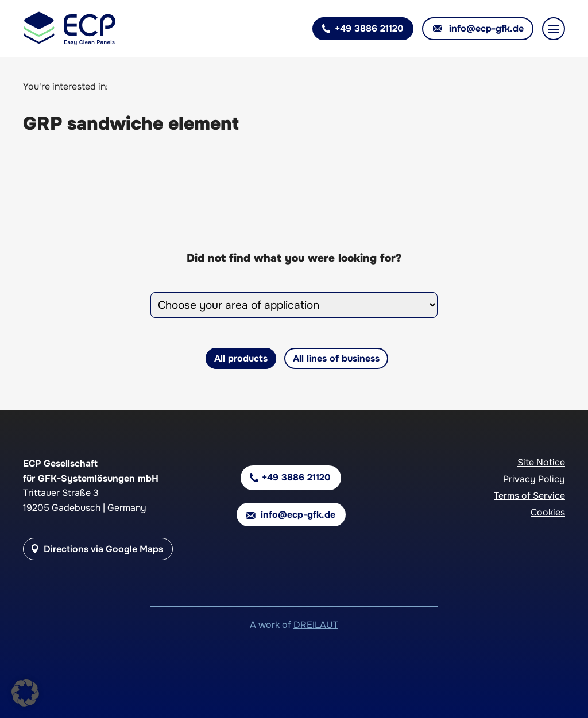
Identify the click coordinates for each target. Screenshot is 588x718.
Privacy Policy (534, 479)
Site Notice (541, 462)
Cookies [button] (548, 512)
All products (241, 358)
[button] (25, 693)
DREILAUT (316, 625)
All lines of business (336, 358)
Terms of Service (529, 496)
